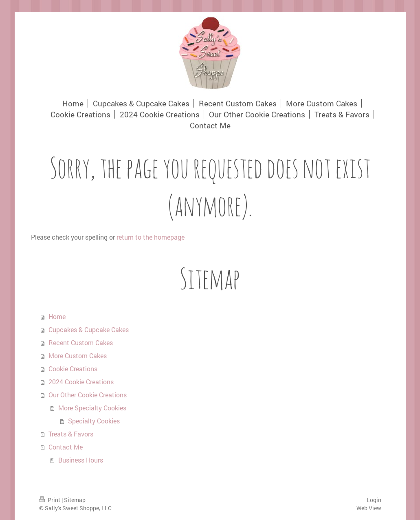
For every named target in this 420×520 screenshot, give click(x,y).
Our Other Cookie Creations (88, 395)
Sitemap (75, 500)
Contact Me (66, 447)
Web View (369, 508)
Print (50, 500)
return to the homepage (151, 237)
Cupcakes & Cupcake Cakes (89, 329)
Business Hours (81, 460)
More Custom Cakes (78, 356)
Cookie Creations (73, 369)
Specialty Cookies (94, 421)
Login (374, 500)
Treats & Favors (71, 434)
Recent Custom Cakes (81, 343)
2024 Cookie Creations (81, 382)
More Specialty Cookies (92, 408)
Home (57, 316)
